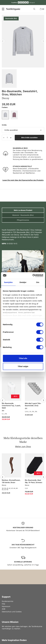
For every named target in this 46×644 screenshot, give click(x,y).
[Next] (43, 400)
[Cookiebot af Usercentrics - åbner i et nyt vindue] (33, 276)
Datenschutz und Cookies (12, 612)
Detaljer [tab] (23, 282)
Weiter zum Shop (23, 446)
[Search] (35, 9)
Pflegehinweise (23, 220)
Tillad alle (23, 358)
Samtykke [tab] (8, 282)
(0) (42, 9)
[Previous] (3, 400)
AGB (3, 609)
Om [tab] (38, 282)
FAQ (3, 604)
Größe (4, 125)
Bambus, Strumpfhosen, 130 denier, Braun (11, 481)
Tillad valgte (23, 366)
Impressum (6, 606)
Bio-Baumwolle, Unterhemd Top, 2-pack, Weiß (11, 406)
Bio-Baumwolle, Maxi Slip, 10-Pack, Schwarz (34, 481)
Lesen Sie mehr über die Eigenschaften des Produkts (23, 180)
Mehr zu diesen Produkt (23, 210)
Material (23, 215)
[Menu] (3, 9)
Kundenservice (8, 601)
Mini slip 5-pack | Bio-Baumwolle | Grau (33, 404)
